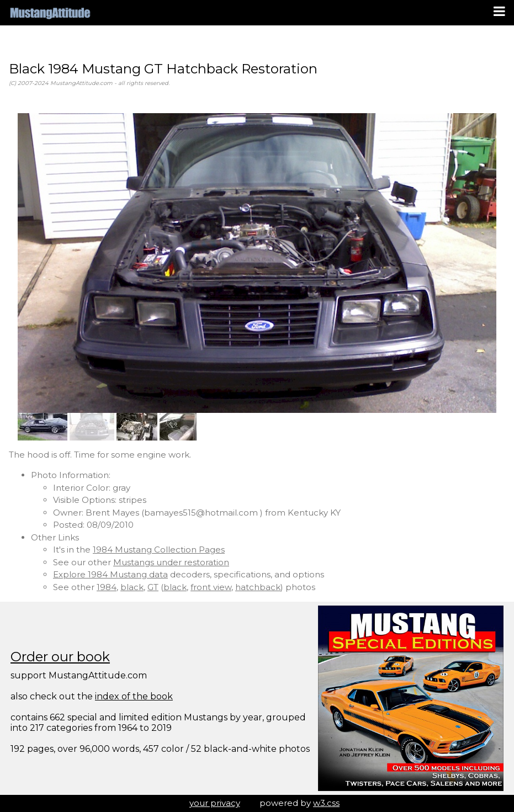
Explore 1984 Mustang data (110, 574)
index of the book (134, 696)
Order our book (60, 657)
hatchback (258, 587)
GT (153, 587)
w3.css (326, 803)
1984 (107, 587)
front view (211, 587)
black (132, 587)
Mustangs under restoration (171, 562)
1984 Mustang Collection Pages (159, 550)
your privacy (215, 803)
